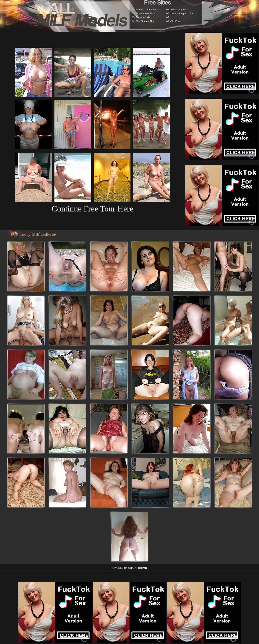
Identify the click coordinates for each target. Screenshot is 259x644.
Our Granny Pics (145, 21)
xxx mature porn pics (182, 13)
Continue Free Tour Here (92, 209)
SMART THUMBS (138, 568)
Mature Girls (143, 17)
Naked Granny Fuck (147, 9)
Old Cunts (176, 21)
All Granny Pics (179, 9)
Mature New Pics (145, 13)
